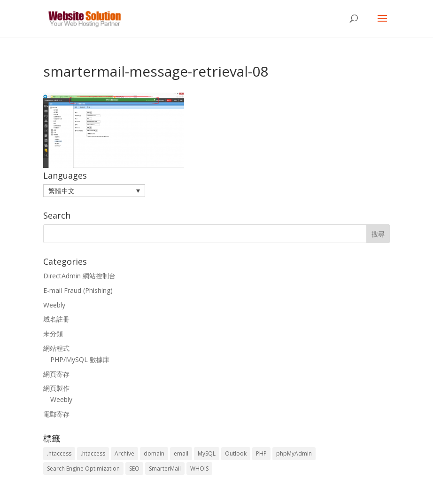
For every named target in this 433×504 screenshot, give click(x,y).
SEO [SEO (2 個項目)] (134, 469)
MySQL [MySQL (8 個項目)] (207, 453)
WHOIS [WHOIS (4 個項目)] (199, 469)
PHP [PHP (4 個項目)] (261, 453)
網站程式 (56, 348)
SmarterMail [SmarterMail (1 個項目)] (165, 469)
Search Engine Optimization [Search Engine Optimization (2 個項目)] (83, 469)
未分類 (53, 334)
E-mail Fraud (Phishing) (78, 290)
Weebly (54, 305)
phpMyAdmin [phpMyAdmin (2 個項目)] (294, 453)
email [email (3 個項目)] (181, 453)
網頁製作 (56, 388)
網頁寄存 (56, 374)
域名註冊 (56, 319)
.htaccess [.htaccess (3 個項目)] (59, 453)
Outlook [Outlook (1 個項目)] (236, 453)
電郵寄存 (56, 414)
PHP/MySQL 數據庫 (80, 359)
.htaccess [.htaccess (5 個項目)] (93, 453)
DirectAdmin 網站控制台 (79, 276)
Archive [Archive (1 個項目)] (124, 453)
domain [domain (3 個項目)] (154, 453)
